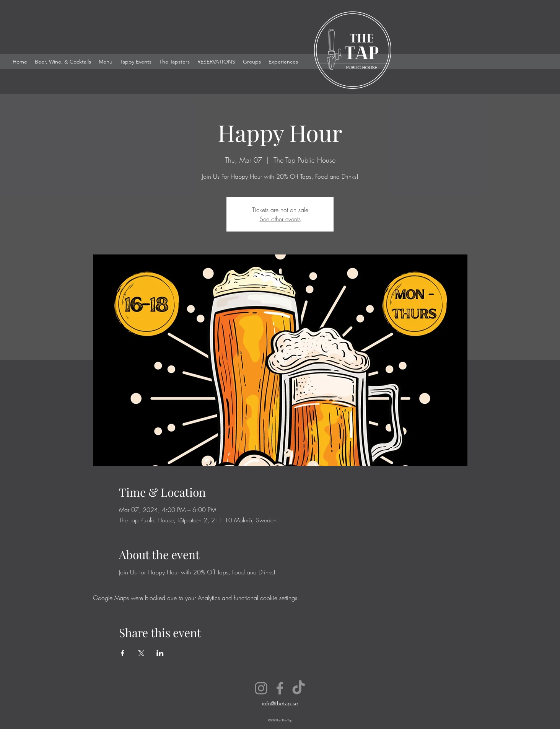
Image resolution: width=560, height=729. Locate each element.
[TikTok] (299, 688)
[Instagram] (261, 688)
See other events (280, 219)
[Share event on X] (141, 653)
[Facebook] (280, 688)
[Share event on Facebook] (123, 653)
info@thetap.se (280, 703)
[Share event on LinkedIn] (160, 653)
